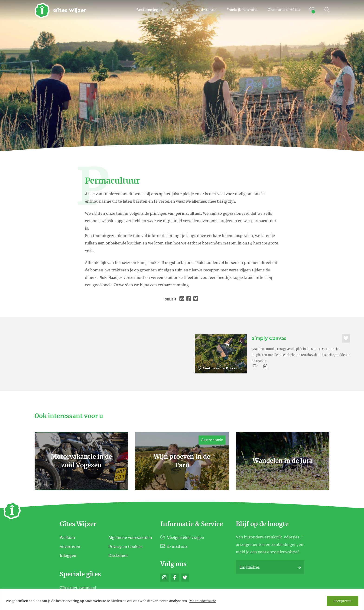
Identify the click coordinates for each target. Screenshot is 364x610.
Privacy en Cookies (125, 546)
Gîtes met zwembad (78, 588)
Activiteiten (206, 10)
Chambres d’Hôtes (284, 10)
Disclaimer (118, 555)
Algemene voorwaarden (130, 537)
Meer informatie (203, 601)
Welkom (67, 537)
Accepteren (342, 601)
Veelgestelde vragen (182, 537)
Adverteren (70, 546)
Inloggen (68, 555)
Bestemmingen (150, 10)
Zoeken (179, 10)
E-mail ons (174, 546)
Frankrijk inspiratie (242, 10)
